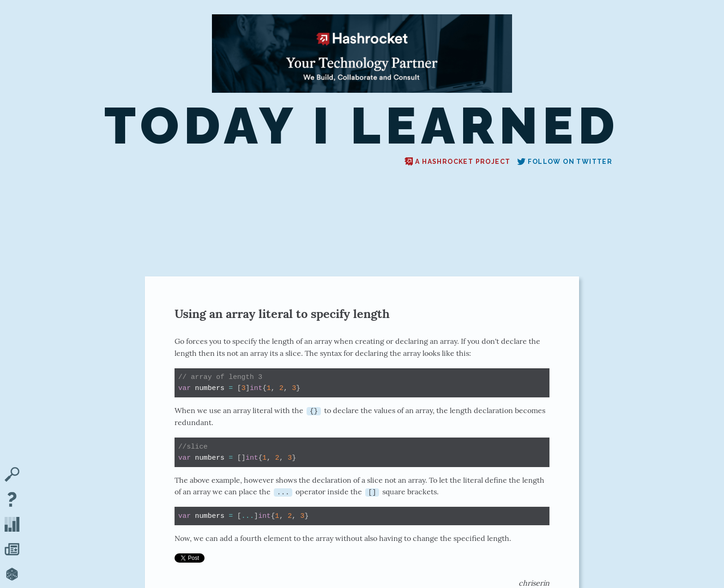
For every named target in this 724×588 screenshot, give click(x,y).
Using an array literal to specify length (282, 314)
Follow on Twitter (565, 162)
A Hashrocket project (457, 162)
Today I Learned (362, 126)
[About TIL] (12, 500)
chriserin (534, 582)
